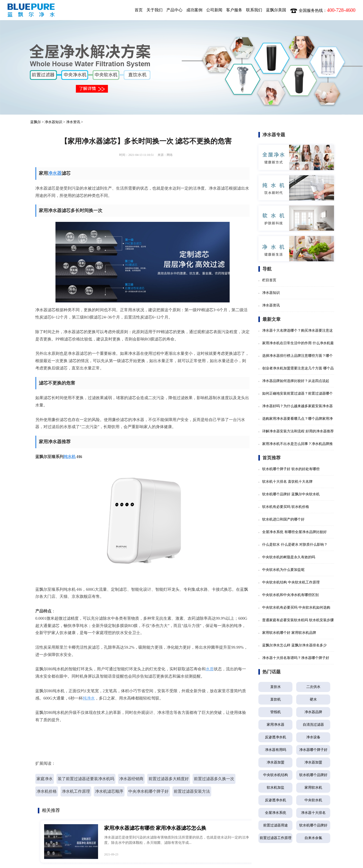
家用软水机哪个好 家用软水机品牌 (289, 633)
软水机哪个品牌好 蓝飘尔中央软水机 (291, 494)
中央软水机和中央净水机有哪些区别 (290, 595)
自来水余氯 (313, 838)
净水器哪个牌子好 (313, 750)
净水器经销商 (131, 779)
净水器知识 (53, 122)
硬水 (313, 699)
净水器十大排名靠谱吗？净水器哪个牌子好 (296, 658)
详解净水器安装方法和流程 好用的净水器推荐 (298, 431)
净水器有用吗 (276, 750)
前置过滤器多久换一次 (214, 779)
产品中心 (174, 10)
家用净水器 (276, 725)
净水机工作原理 (76, 791)
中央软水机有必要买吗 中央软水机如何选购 (296, 607)
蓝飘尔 (36, 122)
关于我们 (155, 10)
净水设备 (313, 737)
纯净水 (89, 698)
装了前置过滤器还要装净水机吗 (86, 779)
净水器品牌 (313, 712)
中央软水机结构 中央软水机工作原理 (291, 582)
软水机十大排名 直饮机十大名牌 (287, 482)
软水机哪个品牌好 (313, 775)
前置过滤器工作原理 (276, 838)
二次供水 (313, 687)
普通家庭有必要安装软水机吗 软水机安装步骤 (298, 620)
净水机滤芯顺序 (109, 791)
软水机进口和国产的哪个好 (283, 519)
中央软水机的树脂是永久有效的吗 (289, 557)
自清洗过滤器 (313, 725)
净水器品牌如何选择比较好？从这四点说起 (296, 381)
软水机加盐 (276, 788)
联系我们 (254, 10)
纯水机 (70, 457)
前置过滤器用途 (276, 825)
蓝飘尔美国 (276, 10)
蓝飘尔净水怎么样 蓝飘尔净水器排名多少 (294, 645)
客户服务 (234, 10)
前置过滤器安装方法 (192, 791)
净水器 (55, 173)
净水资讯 (73, 122)
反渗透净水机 (276, 737)
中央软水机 (313, 800)
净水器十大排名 (313, 813)
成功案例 (194, 10)
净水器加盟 (276, 762)
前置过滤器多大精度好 (169, 779)
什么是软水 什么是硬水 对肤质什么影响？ (295, 545)
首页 (139, 10)
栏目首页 (269, 280)
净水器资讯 (271, 305)
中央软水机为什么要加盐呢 (283, 570)
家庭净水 (45, 779)
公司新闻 (214, 10)
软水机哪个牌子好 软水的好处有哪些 (291, 469)
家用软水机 (313, 788)
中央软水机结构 (276, 775)
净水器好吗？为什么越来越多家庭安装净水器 (297, 406)
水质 (210, 669)
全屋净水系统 (276, 813)
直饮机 (276, 699)
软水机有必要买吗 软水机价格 (286, 507)
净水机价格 (47, 791)
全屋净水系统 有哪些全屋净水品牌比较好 (294, 532)
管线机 (276, 712)
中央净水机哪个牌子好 (148, 791)
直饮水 (276, 687)
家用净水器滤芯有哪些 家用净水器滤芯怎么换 (155, 828)
